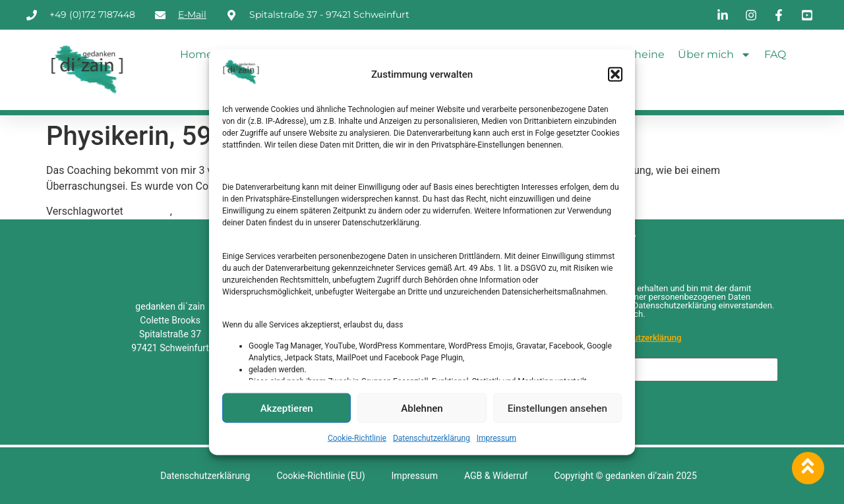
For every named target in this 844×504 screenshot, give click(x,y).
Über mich (714, 55)
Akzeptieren (287, 408)
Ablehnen (422, 408)
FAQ (775, 54)
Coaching (148, 211)
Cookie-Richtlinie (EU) (320, 476)
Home (196, 54)
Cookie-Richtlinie (357, 438)
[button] (615, 74)
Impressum (497, 438)
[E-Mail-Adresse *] (648, 370)
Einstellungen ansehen (558, 408)
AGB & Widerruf (496, 476)
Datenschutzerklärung (432, 438)
